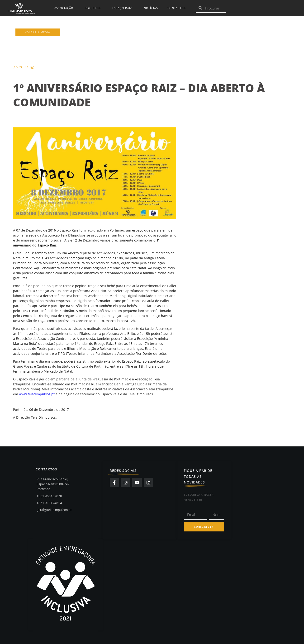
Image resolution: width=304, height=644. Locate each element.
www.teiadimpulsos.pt (37, 394)
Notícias (151, 8)
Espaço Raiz (123, 8)
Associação (65, 8)
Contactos (177, 8)
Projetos (94, 8)
